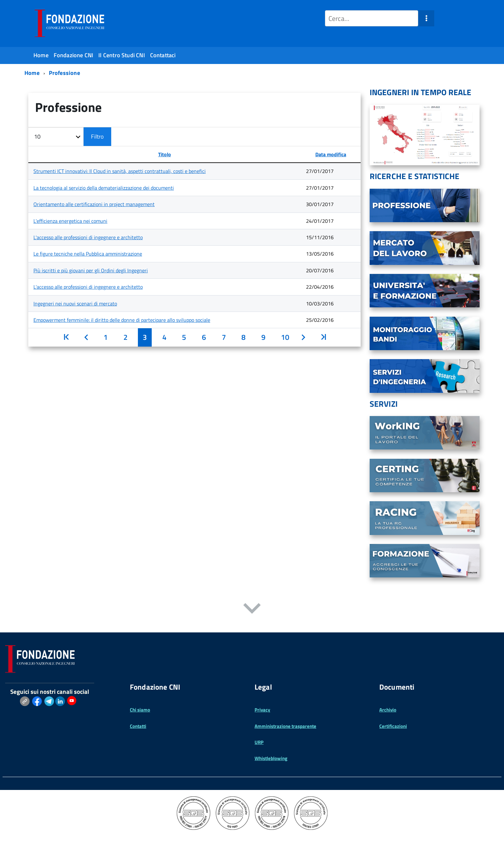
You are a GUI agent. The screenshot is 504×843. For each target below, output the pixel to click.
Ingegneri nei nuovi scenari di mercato (75, 304)
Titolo (165, 154)
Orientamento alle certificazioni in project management (94, 204)
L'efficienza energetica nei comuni (70, 221)
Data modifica (331, 154)
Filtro (97, 136)
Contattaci (163, 55)
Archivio (388, 710)
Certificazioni (393, 726)
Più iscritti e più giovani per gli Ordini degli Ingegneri (91, 270)
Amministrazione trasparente (285, 726)
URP (259, 742)
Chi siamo (140, 710)
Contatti (138, 726)
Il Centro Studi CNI (122, 55)
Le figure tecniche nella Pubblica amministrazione (88, 254)
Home (41, 55)
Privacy (262, 710)
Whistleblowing (271, 758)
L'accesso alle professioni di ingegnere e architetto (88, 237)
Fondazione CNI (74, 55)
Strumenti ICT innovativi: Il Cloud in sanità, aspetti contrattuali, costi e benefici (120, 171)
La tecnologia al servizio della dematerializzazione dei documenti (104, 188)
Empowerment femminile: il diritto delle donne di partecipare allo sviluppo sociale (122, 320)
